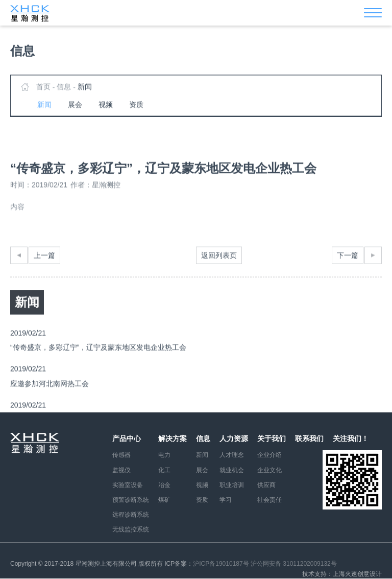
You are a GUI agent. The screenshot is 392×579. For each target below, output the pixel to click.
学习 (226, 500)
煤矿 (164, 500)
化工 (164, 470)
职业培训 (232, 485)
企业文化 (269, 470)
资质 (136, 111)
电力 (164, 455)
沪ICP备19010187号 (221, 564)
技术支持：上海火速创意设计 (342, 574)
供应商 (266, 485)
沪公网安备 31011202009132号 (294, 564)
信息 (64, 93)
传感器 (121, 455)
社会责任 (269, 500)
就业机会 (232, 470)
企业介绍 (269, 455)
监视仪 (121, 470)
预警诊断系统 (131, 500)
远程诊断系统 (131, 515)
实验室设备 (128, 485)
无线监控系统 (131, 529)
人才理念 (232, 455)
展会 (75, 111)
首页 (43, 93)
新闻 (85, 93)
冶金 (164, 485)
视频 (106, 111)
